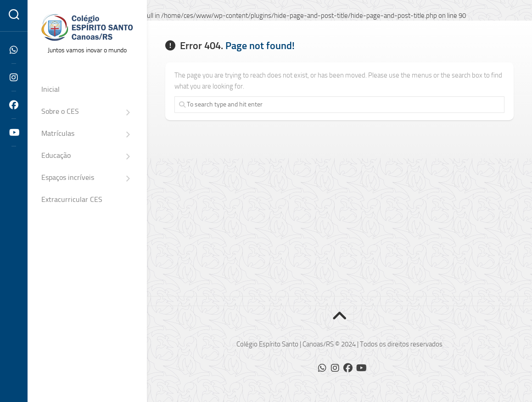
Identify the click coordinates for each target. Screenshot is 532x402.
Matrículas (58, 133)
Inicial (50, 89)
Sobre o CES (60, 111)
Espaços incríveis (68, 177)
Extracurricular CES (72, 199)
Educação (56, 155)
